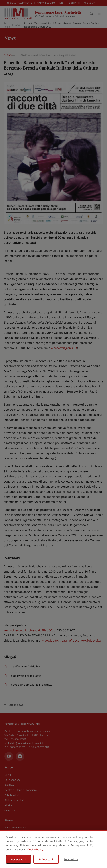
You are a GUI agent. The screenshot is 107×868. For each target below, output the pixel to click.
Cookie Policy (35, 849)
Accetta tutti (18, 859)
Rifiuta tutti (46, 859)
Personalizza (71, 859)
